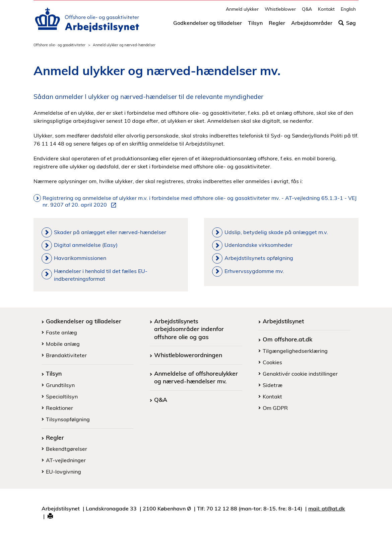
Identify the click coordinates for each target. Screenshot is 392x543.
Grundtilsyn (60, 385)
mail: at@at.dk (327, 508)
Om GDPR (275, 408)
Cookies (272, 362)
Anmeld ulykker (242, 12)
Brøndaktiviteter (66, 355)
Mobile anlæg (63, 344)
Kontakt (326, 12)
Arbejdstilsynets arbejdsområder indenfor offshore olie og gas (189, 329)
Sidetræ (273, 385)
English (348, 12)
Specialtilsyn (62, 396)
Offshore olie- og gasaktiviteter (59, 45)
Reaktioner (59, 408)
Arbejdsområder (312, 26)
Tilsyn (255, 26)
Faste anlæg (61, 332)
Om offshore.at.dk (287, 339)
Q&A (307, 12)
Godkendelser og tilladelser (208, 26)
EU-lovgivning (63, 472)
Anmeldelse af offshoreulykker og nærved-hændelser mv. (196, 377)
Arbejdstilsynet (283, 321)
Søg (347, 26)
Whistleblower (280, 12)
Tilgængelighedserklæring (295, 351)
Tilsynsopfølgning (68, 419)
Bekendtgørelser (67, 449)
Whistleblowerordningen (188, 355)
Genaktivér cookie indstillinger (300, 374)
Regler (277, 26)
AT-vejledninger (66, 460)
